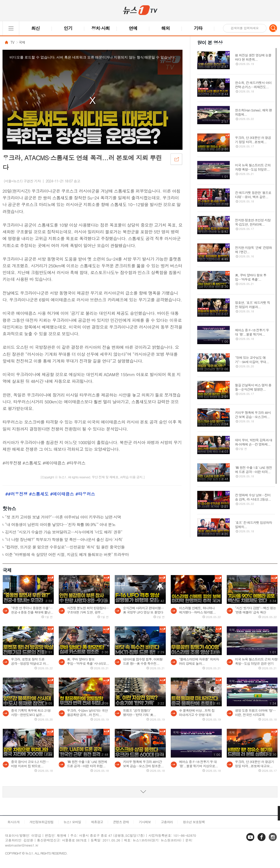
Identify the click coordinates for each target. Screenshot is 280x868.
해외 (165, 28)
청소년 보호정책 (194, 822)
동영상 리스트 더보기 (140, 792)
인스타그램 (273, 841)
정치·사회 (101, 28)
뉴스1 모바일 (72, 822)
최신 (35, 28)
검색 (273, 28)
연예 (133, 28)
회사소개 (13, 822)
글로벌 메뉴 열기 (11, 28)
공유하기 (176, 159)
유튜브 (251, 841)
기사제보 (145, 822)
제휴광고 (97, 822)
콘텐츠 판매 (121, 822)
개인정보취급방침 (41, 822)
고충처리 (167, 822)
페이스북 (262, 841)
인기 (68, 28)
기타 (198, 28)
